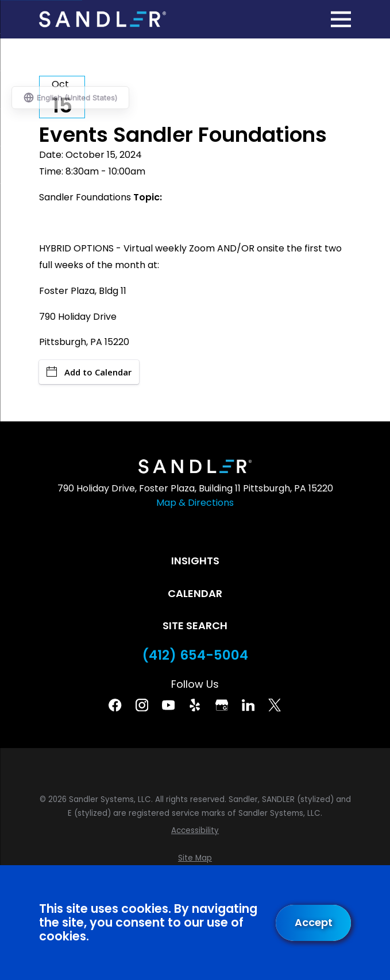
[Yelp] (195, 705)
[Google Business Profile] (222, 705)
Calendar (195, 593)
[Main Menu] (341, 19)
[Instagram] (142, 705)
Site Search (195, 625)
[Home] (103, 19)
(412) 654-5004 (195, 655)
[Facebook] (115, 705)
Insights (195, 561)
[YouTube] (168, 705)
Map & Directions (195, 503)
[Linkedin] (248, 705)
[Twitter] (275, 705)
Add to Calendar (89, 372)
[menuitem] (195, 831)
